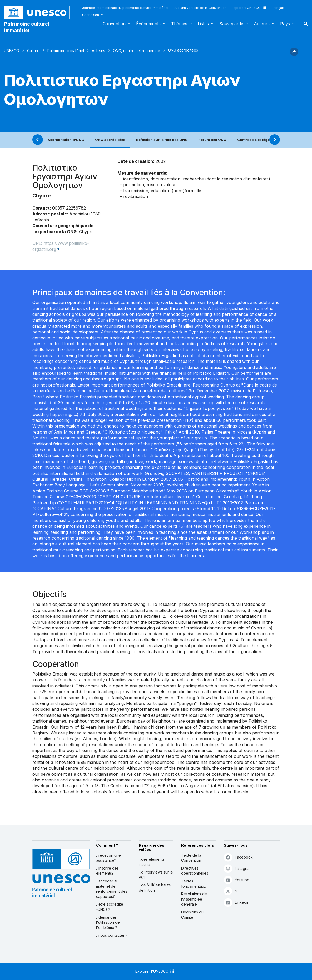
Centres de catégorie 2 (257, 140)
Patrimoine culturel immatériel (27, 27)
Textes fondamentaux (194, 884)
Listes (203, 24)
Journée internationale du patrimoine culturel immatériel (125, 8)
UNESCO (12, 51)
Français (278, 8)
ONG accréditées (110, 140)
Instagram (238, 868)
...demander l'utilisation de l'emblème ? (108, 922)
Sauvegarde (231, 24)
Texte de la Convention (191, 858)
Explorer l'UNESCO (249, 8)
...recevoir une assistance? (108, 858)
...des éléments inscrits (152, 862)
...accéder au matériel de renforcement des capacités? (112, 889)
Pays (285, 24)
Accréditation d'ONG (66, 140)
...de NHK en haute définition (155, 888)
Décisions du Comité (192, 915)
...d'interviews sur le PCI (156, 875)
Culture (33, 51)
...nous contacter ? (112, 935)
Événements (148, 24)
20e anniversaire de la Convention (200, 8)
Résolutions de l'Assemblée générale (194, 899)
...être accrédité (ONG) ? (110, 907)
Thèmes (179, 24)
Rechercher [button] (304, 24)
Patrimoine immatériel (66, 51)
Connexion (91, 15)
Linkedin (237, 902)
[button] (294, 54)
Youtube (237, 880)
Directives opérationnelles (195, 871)
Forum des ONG (212, 140)
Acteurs (262, 24)
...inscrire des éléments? (107, 871)
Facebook (238, 857)
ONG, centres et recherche (137, 51)
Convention (114, 24)
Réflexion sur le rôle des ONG (162, 140)
